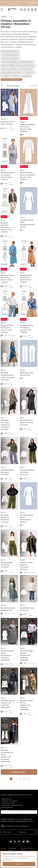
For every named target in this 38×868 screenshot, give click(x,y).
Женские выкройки (10, 51)
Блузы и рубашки (9, 69)
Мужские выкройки (10, 55)
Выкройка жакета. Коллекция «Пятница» (7, 472)
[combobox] (16, 86)
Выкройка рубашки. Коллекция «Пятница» (27, 472)
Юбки (4, 65)
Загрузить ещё (19, 772)
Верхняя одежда (26, 62)
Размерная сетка (12, 849)
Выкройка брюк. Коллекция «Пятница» (7, 565)
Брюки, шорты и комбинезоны (22, 65)
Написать (19, 812)
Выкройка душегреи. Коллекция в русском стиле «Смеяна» (6, 227)
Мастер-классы (26, 69)
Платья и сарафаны (10, 58)
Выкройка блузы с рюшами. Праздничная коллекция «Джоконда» (27, 655)
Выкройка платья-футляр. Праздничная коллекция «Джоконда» (27, 705)
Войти (33, 3)
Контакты (3, 849)
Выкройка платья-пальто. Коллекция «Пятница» (27, 423)
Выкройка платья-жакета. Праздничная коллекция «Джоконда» (7, 655)
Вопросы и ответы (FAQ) (27, 849)
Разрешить (19, 864)
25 (20, 779)
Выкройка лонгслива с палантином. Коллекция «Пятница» (5, 425)
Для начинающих (9, 62)
